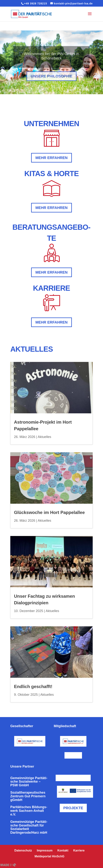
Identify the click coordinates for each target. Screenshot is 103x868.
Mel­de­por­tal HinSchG (50, 856)
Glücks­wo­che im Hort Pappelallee (49, 512)
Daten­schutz (23, 850)
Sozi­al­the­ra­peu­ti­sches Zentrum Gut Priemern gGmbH (28, 796)
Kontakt (63, 850)
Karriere (79, 850)
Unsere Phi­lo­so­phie (52, 81)
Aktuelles (44, 437)
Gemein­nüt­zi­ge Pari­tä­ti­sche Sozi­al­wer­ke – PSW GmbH (29, 782)
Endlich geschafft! (33, 686)
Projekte (73, 808)
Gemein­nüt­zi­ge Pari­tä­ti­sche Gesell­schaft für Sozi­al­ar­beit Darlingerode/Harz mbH (29, 827)
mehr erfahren (51, 158)
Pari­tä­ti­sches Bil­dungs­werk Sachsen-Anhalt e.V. (29, 811)
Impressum (45, 850)
